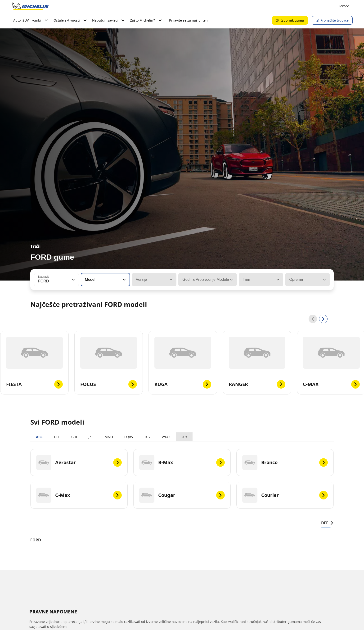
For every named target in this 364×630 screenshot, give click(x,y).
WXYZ (166, 437)
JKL (91, 437)
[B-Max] (182, 462)
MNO (109, 437)
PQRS (129, 437)
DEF (57, 437)
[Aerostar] (79, 462)
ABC (39, 437)
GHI (74, 437)
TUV (147, 437)
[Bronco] (285, 462)
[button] (73, 280)
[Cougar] (182, 495)
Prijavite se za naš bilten (188, 20)
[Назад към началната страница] (30, 6)
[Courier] (285, 495)
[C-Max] (79, 495)
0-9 (184, 437)
